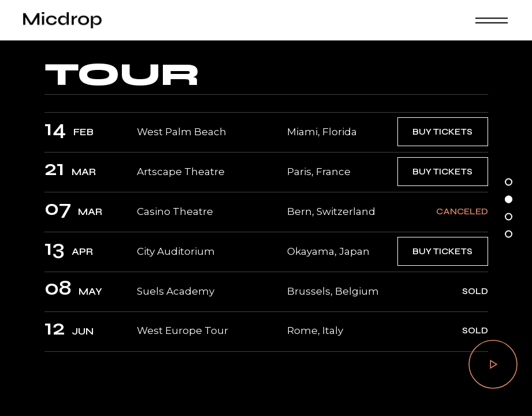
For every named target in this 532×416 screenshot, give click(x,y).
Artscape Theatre (181, 172)
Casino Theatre (175, 211)
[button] (509, 182)
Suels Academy (176, 291)
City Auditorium (176, 251)
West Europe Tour (183, 330)
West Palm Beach (182, 132)
